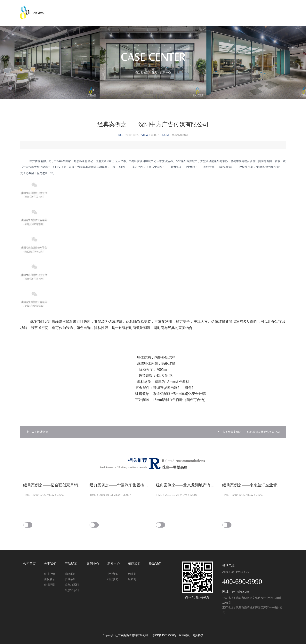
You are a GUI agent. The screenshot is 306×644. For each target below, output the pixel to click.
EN (280, 9)
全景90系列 (72, 590)
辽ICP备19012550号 (164, 635)
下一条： (222, 432)
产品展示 (133, 9)
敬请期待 (43, 432)
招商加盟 (214, 9)
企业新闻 (113, 574)
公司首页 (78, 9)
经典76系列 (72, 585)
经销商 (132, 579)
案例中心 (160, 9)
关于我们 (105, 9)
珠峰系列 (70, 574)
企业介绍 (49, 574)
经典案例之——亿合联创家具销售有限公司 (254, 432)
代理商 (132, 574)
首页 (154, 72)
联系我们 (241, 9)
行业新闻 (113, 579)
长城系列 (70, 579)
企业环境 (49, 585)
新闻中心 (187, 9)
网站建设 (184, 635)
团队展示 (49, 579)
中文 (270, 9)
